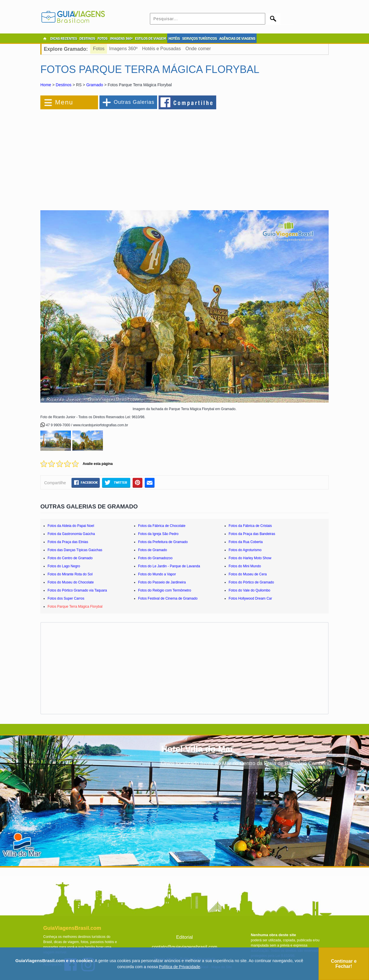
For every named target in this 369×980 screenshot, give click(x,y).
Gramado (95, 85)
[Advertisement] (103, 157)
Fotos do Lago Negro (64, 566)
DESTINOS (87, 39)
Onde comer (198, 49)
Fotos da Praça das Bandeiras (252, 534)
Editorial (184, 937)
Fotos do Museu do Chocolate (71, 582)
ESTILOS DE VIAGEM (150, 39)
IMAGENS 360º (121, 39)
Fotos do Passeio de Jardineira (162, 582)
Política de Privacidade (180, 967)
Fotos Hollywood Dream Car (250, 598)
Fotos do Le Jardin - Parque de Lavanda (169, 566)
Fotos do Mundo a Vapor (157, 574)
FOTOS (102, 39)
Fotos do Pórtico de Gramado (251, 582)
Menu (64, 102)
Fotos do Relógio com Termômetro (165, 590)
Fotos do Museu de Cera (248, 574)
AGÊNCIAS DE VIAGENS (237, 39)
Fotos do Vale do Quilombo (250, 590)
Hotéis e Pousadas (161, 49)
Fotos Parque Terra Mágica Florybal (75, 607)
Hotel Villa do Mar (197, 749)
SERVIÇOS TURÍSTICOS (199, 39)
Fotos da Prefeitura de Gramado (163, 542)
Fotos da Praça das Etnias (68, 542)
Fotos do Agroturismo (245, 550)
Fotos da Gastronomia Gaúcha (71, 534)
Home (46, 85)
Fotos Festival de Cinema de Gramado (168, 598)
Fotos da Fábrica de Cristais (250, 526)
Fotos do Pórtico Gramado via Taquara (77, 590)
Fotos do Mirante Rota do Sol (70, 574)
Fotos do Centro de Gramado (70, 558)
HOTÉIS (174, 39)
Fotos (99, 49)
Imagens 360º (123, 49)
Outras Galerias (134, 102)
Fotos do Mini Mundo (245, 566)
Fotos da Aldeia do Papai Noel (71, 526)
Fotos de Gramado (153, 550)
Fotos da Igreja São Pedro (158, 534)
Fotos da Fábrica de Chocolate (162, 526)
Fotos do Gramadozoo (155, 558)
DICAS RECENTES (64, 39)
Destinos (63, 85)
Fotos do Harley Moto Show (250, 558)
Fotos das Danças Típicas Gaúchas (75, 550)
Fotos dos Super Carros (66, 598)
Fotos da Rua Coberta (246, 542)
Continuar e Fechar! (344, 964)
